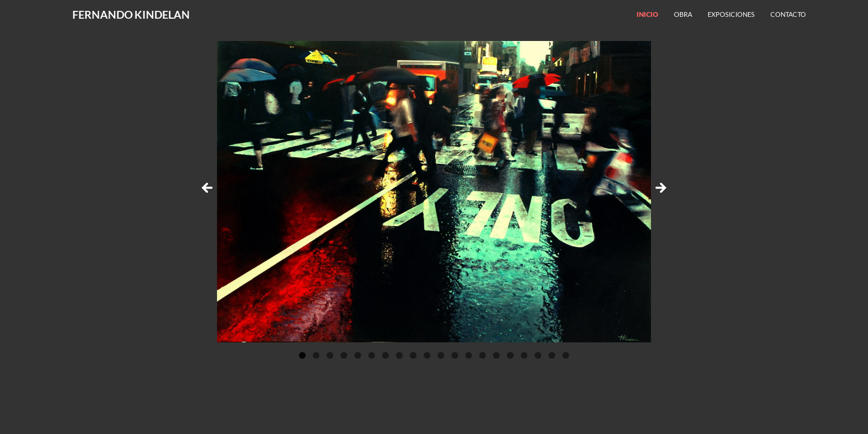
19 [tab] (552, 355)
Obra (683, 14)
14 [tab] (483, 355)
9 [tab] (413, 355)
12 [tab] (455, 355)
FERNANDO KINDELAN (131, 14)
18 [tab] (538, 355)
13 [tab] (469, 355)
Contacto (788, 14)
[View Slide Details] (434, 192)
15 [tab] (497, 355)
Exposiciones (731, 14)
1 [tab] (302, 355)
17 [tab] (524, 355)
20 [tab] (566, 355)
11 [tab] (441, 355)
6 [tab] (372, 355)
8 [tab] (399, 355)
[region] (434, 192)
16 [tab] (511, 355)
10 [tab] (427, 355)
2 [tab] (316, 355)
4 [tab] (344, 355)
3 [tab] (330, 355)
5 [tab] (358, 355)
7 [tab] (385, 355)
